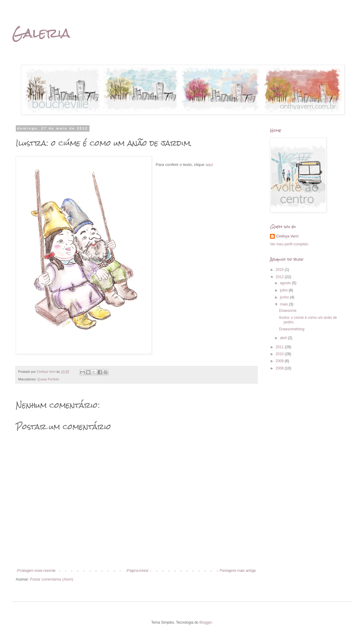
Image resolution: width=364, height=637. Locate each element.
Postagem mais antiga (238, 571)
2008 (280, 368)
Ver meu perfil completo (289, 244)
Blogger (206, 622)
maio (284, 304)
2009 (280, 361)
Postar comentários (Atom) (52, 579)
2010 (280, 354)
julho (284, 290)
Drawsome (288, 311)
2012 (280, 277)
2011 (280, 347)
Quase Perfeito (48, 379)
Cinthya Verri (287, 236)
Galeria (41, 33)
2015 (280, 270)
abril (284, 338)
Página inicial (138, 571)
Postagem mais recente (36, 571)
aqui (209, 165)
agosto (286, 283)
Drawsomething (292, 329)
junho (285, 297)
